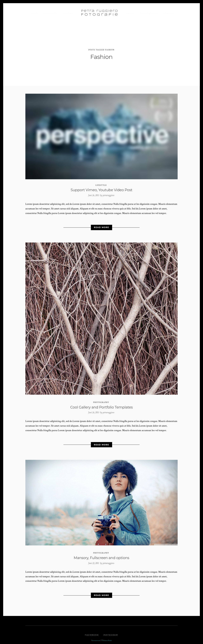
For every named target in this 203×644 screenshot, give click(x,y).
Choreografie (149, 14)
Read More (101, 226)
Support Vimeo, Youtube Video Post (101, 188)
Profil (131, 14)
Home (34, 14)
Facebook (92, 633)
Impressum (96, 639)
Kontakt (169, 14)
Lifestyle (101, 184)
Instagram (111, 633)
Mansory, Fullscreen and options (101, 556)
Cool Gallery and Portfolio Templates (101, 406)
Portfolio (50, 14)
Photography (101, 401)
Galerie (69, 14)
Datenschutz (107, 639)
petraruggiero (108, 194)
